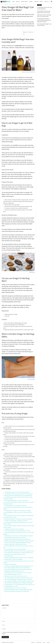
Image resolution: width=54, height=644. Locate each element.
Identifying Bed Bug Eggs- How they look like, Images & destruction (19, 541)
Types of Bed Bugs (9, 556)
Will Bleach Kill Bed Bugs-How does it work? (14, 571)
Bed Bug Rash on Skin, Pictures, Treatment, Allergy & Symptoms (19, 536)
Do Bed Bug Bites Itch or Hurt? (11, 586)
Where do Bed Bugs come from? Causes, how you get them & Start (19, 551)
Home (13, 2)
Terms (44, 642)
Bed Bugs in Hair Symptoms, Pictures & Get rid (15, 554)
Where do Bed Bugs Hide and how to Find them (15, 537)
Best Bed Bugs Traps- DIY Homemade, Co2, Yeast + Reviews (18, 573)
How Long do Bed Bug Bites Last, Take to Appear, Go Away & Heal (19, 581)
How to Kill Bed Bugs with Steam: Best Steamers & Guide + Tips (19, 578)
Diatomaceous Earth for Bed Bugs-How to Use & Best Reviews (18, 496)
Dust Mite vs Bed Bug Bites (10, 564)
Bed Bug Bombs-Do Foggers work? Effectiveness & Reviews (18, 511)
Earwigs (31, 2)
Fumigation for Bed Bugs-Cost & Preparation (14, 529)
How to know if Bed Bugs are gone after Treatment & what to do (18, 569)
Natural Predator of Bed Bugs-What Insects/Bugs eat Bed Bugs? (19, 583)
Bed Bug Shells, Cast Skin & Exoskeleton (14, 559)
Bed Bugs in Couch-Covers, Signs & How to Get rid (16, 576)
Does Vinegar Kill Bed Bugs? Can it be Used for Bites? (16, 501)
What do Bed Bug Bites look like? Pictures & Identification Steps (18, 590)
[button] (51, 2)
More (41, 2)
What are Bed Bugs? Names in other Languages (15, 549)
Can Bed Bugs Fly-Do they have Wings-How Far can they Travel (19, 494)
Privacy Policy (39, 642)
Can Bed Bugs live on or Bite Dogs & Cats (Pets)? (15, 506)
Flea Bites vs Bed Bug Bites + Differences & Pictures (16, 521)
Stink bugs (36, 2)
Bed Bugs (18, 2)
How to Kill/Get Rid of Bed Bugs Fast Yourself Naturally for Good (19, 553)
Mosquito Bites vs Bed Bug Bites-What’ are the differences (17, 539)
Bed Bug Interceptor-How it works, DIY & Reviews (15, 588)
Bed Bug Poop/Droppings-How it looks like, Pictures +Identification (19, 558)
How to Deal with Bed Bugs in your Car (13, 574)
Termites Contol (24, 2)
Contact (48, 642)
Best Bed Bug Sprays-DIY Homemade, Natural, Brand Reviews (18, 519)
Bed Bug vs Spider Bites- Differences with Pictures (16, 544)
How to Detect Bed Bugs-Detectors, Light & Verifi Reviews (17, 568)
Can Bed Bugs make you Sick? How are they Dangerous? (17, 492)
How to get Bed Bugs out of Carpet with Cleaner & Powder (17, 531)
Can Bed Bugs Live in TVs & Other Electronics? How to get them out (19, 585)
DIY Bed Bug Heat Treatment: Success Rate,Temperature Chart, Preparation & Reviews (44, 20)
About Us (47, 2)
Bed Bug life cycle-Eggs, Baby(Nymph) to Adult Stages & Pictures (19, 566)
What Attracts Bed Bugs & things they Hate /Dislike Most (17, 591)
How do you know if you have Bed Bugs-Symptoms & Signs (18, 543)
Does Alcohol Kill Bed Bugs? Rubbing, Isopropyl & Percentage (18, 579)
